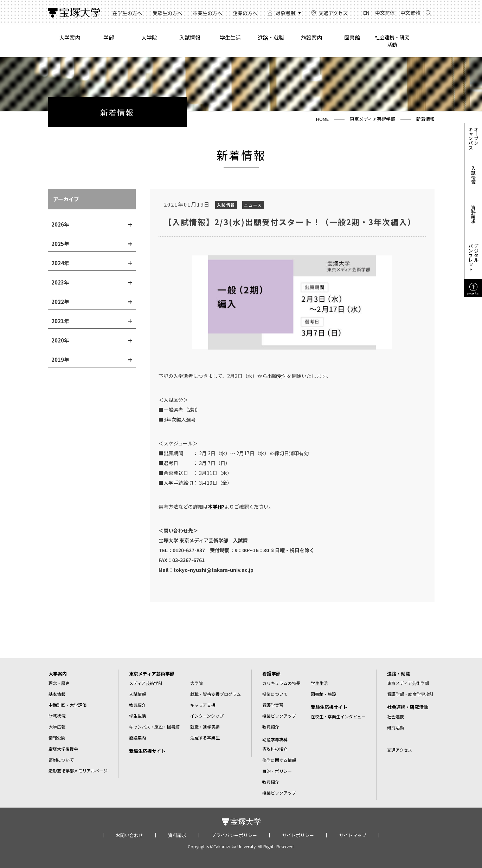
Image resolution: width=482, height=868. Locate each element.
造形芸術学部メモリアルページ (78, 771)
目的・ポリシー (277, 771)
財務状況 (57, 716)
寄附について (61, 760)
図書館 (352, 37)
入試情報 (190, 37)
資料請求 (177, 835)
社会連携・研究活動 (392, 41)
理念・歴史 (59, 683)
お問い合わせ (129, 835)
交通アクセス (333, 13)
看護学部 (271, 674)
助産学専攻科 (275, 739)
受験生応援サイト (147, 751)
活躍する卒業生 (205, 738)
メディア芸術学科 (146, 683)
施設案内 (311, 37)
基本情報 (57, 694)
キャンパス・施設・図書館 (154, 727)
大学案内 (70, 37)
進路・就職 (271, 37)
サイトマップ (353, 835)
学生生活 (230, 37)
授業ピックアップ (279, 716)
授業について (275, 694)
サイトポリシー (298, 835)
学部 (109, 37)
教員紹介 (137, 705)
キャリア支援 (203, 705)
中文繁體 (410, 13)
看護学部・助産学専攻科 (410, 694)
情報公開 (57, 738)
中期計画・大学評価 (68, 705)
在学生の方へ (127, 13)
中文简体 (385, 13)
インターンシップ (207, 716)
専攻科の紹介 (275, 749)
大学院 (149, 37)
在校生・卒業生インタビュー (338, 716)
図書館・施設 (323, 694)
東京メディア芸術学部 (372, 119)
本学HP (216, 507)
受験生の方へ (167, 13)
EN (366, 13)
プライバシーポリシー (234, 835)
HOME (322, 119)
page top (473, 293)
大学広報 (57, 727)
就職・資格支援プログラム (216, 694)
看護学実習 (273, 705)
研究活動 (396, 727)
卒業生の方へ (207, 13)
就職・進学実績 (205, 727)
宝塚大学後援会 (63, 749)
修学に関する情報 (279, 760)
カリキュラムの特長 (281, 683)
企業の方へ (245, 13)
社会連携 (396, 716)
